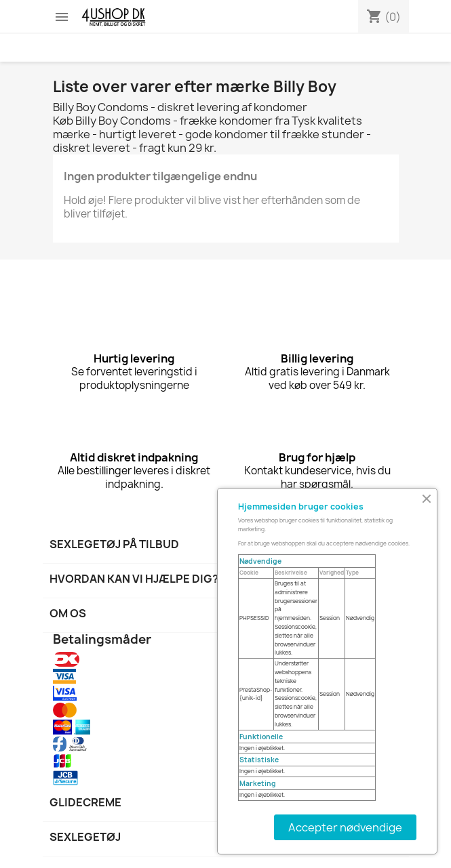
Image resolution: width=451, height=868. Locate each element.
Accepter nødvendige (345, 827)
